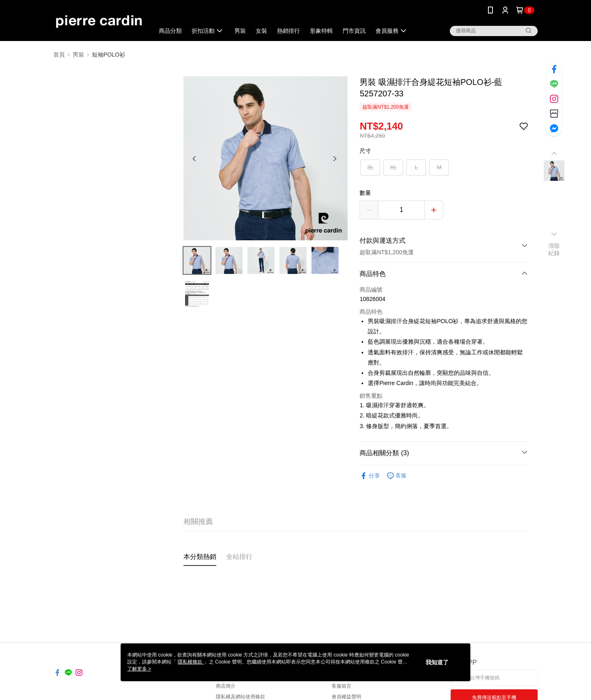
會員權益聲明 (346, 697)
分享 (370, 476)
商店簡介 (226, 686)
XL (393, 167)
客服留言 (341, 686)
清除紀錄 (554, 249)
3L (371, 167)
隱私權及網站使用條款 (241, 697)
